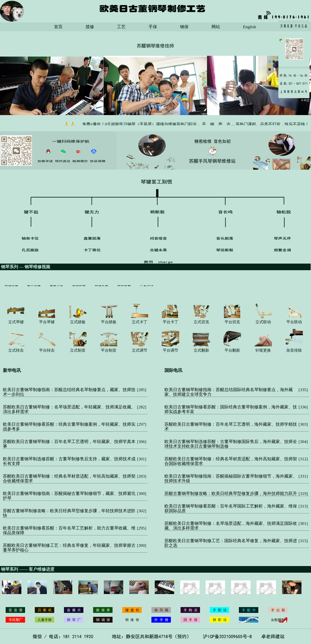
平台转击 (47, 350)
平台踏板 (109, 322)
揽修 (90, 27)
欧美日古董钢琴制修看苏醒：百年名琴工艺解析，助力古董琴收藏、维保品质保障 (69, 530)
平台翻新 (232, 350)
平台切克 (232, 322)
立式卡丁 (140, 322)
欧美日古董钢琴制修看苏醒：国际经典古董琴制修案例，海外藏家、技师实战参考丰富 (231, 409)
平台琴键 (47, 322)
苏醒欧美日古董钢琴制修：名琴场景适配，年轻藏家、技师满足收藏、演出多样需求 (69, 409)
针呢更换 (263, 350)
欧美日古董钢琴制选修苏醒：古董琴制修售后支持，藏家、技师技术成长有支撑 (69, 461)
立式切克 (201, 322)
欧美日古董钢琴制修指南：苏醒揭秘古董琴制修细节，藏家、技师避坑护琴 (69, 496)
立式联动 (263, 322)
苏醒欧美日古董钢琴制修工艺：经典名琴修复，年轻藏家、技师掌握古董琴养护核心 (69, 548)
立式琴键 (16, 322)
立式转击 (16, 350)
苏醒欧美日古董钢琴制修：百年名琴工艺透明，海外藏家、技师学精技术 (231, 427)
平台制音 (109, 350)
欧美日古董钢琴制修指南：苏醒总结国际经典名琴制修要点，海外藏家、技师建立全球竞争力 (229, 392)
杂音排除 (294, 350)
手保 (153, 27)
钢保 (184, 27)
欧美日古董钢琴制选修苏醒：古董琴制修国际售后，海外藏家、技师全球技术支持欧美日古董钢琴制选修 (231, 444)
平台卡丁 (170, 322)
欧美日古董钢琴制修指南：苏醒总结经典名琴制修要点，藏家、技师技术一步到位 (69, 392)
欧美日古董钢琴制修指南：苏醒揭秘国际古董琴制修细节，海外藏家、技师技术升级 (231, 478)
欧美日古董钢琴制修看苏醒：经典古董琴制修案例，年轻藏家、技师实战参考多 (69, 427)
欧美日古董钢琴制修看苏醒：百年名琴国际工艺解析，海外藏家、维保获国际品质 (231, 508)
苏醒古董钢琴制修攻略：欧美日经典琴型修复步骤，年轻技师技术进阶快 (69, 513)
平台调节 (170, 350)
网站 (216, 27)
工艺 (121, 27)
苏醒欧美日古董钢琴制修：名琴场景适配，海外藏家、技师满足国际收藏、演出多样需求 (231, 526)
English (249, 27)
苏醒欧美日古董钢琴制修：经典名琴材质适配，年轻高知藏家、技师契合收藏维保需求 (69, 478)
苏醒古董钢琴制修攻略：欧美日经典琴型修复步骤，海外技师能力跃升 (231, 493)
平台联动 (294, 322)
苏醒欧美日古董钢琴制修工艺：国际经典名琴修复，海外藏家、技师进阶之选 (231, 543)
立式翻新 (201, 350)
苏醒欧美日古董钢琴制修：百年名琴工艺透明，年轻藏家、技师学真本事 (69, 444)
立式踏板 (78, 322)
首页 (58, 27)
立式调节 (140, 350)
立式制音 (78, 350)
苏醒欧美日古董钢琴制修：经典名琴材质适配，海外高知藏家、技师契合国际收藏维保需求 (231, 461)
